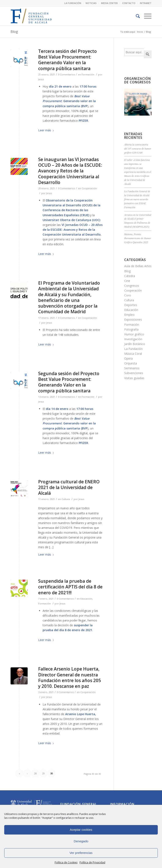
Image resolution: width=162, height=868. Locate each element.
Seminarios (132, 368)
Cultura (66, 499)
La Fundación (133, 349)
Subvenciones (134, 373)
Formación (88, 74)
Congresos (132, 286)
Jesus (41, 79)
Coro (128, 295)
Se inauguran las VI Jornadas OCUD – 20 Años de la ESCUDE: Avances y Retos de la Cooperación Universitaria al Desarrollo (70, 171)
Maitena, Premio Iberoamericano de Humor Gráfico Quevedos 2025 (138, 238)
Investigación (133, 339)
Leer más (47, 130)
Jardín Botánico (135, 344)
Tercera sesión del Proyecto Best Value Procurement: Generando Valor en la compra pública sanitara (67, 60)
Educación (86, 599)
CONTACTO (129, 3)
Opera (128, 358)
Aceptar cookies (81, 830)
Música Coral (133, 354)
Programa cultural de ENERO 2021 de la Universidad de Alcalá (69, 487)
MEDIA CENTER (109, 3)
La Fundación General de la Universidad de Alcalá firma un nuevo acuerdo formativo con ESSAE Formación (137, 199)
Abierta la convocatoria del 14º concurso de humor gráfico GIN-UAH (138, 149)
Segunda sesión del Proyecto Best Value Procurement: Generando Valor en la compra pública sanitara (69, 382)
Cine (127, 281)
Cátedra (130, 276)
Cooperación (89, 188)
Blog (14, 32)
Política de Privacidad (92, 862)
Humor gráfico (134, 334)
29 (43, 773)
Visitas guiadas (134, 378)
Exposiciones (133, 319)
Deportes (131, 305)
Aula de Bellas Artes (138, 266)
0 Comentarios (66, 74)
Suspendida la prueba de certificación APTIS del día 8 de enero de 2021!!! (70, 587)
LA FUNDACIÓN (73, 3)
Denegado (81, 841)
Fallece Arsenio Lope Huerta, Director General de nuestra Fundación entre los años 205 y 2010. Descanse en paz (70, 677)
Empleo (129, 315)
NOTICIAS (91, 3)
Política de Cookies (66, 862)
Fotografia (131, 329)
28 (35, 773)
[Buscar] (136, 16)
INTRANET (146, 3)
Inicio (140, 32)
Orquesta (131, 363)
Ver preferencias (81, 853)
